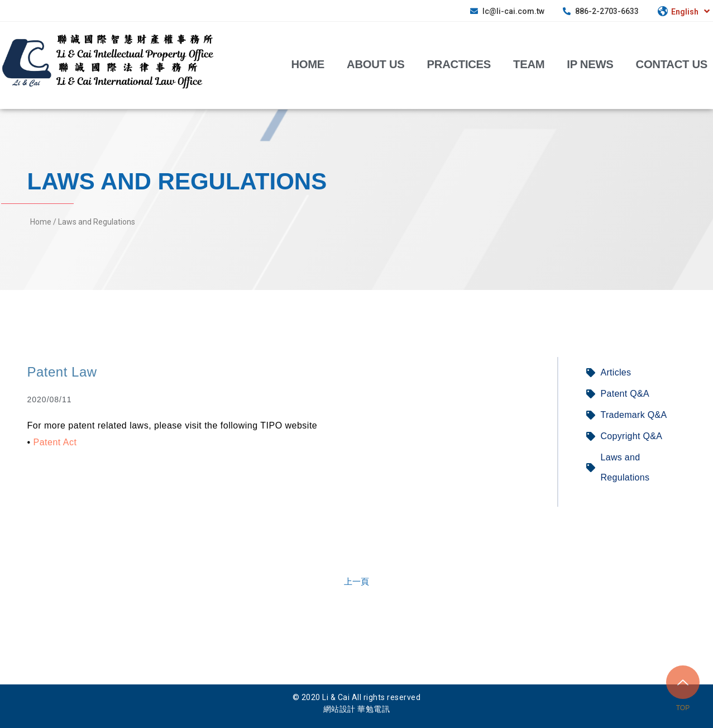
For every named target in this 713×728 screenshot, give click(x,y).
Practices (459, 64)
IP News (590, 64)
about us (376, 64)
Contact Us (672, 64)
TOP (683, 708)
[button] (356, 581)
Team (529, 64)
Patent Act (55, 442)
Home (308, 64)
